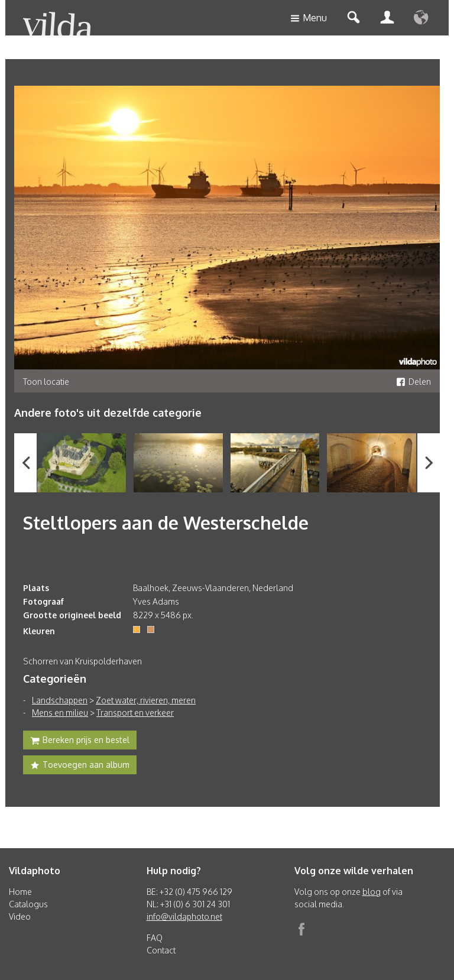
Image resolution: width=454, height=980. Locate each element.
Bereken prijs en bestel (80, 741)
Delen (414, 382)
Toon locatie (46, 382)
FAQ (155, 938)
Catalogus (28, 904)
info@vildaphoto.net (184, 916)
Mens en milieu (60, 713)
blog (372, 892)
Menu (309, 19)
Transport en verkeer (135, 713)
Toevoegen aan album (80, 766)
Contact (161, 950)
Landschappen (60, 700)
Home (20, 892)
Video (20, 916)
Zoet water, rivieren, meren (146, 700)
